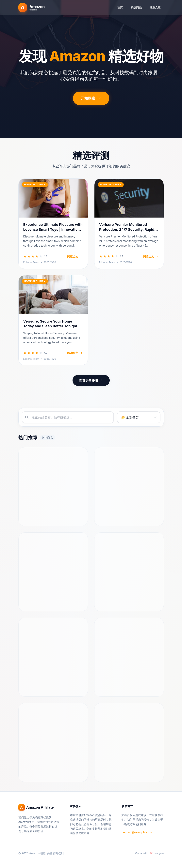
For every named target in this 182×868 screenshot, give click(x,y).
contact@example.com (137, 832)
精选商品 (136, 7)
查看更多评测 (91, 380)
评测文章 (155, 7)
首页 (120, 7)
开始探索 (91, 98)
